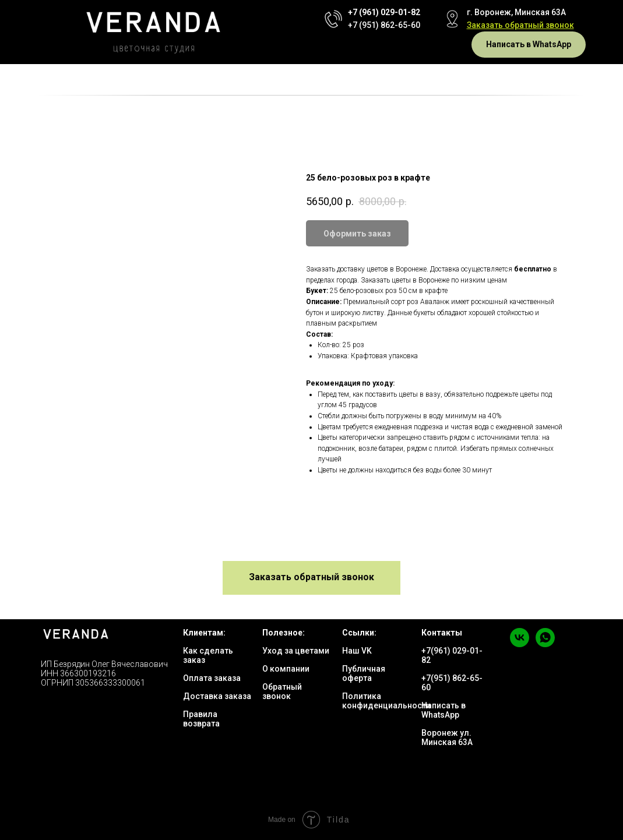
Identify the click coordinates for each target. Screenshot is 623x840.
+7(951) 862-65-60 (452, 683)
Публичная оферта (364, 673)
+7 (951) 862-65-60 (384, 25)
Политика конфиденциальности (386, 701)
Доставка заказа (217, 696)
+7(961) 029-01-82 (452, 655)
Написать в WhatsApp (444, 710)
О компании (286, 669)
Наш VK (357, 651)
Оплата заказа (212, 678)
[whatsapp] (545, 644)
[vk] (520, 644)
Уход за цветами (296, 651)
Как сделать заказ (208, 655)
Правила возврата (201, 719)
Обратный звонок (282, 691)
